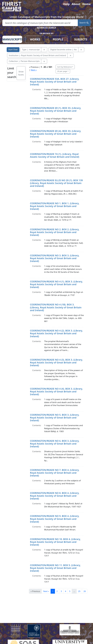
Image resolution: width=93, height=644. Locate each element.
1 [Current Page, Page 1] (53, 591)
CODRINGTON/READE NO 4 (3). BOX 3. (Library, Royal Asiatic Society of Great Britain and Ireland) (56, 363)
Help (66, 4)
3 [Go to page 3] (61, 591)
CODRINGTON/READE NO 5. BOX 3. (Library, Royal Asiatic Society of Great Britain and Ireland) (55, 418)
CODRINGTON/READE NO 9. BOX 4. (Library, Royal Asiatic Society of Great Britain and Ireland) (55, 519)
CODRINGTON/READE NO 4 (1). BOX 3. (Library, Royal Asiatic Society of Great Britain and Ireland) (56, 284)
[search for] (40, 23)
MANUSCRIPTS (12, 39)
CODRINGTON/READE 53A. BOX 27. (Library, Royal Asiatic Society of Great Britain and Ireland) (55, 82)
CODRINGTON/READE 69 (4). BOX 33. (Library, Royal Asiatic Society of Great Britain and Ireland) (56, 134)
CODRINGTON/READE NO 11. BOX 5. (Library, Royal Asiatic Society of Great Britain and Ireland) (55, 568)
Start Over (13, 49)
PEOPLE (58, 39)
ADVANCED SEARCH (46, 28)
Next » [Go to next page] (46, 591)
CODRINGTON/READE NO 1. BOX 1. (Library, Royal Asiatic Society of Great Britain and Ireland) (55, 206)
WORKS (35, 39)
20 (62, 71)
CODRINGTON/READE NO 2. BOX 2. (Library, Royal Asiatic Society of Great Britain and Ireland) (55, 232)
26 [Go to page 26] (85, 591)
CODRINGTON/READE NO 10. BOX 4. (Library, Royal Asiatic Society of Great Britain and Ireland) (55, 542)
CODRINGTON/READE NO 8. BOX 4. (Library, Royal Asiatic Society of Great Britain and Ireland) (55, 496)
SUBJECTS (81, 39)
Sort (65, 67)
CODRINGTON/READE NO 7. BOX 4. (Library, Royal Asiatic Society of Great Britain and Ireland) (55, 473)
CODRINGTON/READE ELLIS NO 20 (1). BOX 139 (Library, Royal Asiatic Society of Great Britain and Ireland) (56, 183)
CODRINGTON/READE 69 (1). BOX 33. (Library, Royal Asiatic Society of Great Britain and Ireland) (56, 111)
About (76, 4)
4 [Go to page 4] (66, 591)
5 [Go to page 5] (70, 591)
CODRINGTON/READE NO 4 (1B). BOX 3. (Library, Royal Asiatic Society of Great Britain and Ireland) (56, 307)
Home (86, 4)
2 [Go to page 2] (57, 591)
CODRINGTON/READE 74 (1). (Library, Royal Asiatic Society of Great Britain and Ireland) (55, 155)
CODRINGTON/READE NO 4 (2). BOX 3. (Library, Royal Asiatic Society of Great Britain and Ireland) (56, 333)
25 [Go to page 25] (79, 591)
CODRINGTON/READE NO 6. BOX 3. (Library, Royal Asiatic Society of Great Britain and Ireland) (55, 444)
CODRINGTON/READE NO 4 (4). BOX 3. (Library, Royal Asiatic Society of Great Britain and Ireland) (56, 392)
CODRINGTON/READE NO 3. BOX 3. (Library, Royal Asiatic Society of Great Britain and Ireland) (55, 258)
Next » (34, 70)
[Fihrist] (14, 7)
